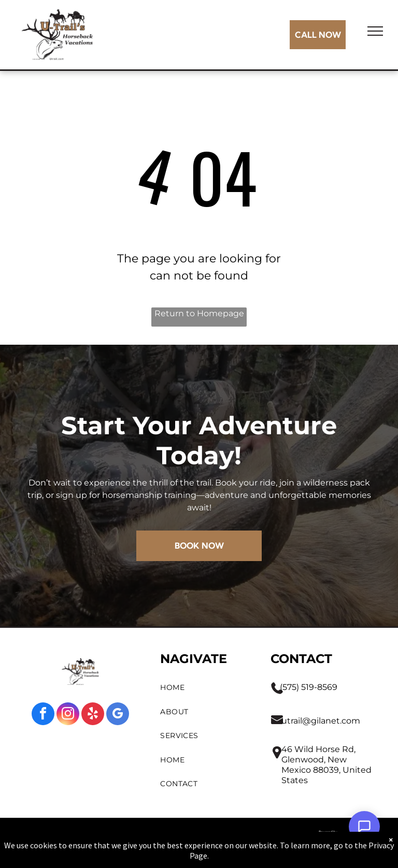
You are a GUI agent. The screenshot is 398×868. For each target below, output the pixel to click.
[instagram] (68, 715)
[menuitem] (205, 688)
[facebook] (43, 715)
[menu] (375, 31)
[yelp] (93, 715)
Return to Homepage (199, 313)
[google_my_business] (118, 715)
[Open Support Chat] (364, 827)
